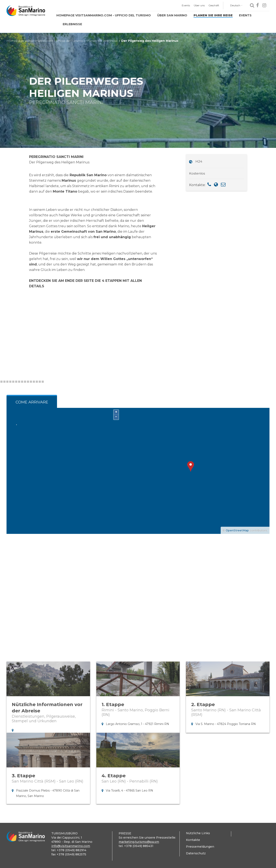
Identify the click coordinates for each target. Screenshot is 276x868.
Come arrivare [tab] (32, 402)
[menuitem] (186, 5)
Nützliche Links (198, 833)
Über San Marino (172, 15)
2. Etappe (203, 705)
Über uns (199, 5)
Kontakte (193, 840)
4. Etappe (114, 776)
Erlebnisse (72, 24)
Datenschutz (196, 853)
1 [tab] (138, 600)
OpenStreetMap (237, 530)
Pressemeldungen (200, 847)
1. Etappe (113, 705)
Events (186, 5)
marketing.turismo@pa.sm (139, 842)
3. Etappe (23, 776)
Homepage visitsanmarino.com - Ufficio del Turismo (104, 15)
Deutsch (236, 5)
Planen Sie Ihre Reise (213, 15)
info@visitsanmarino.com (71, 846)
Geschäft (214, 5)
